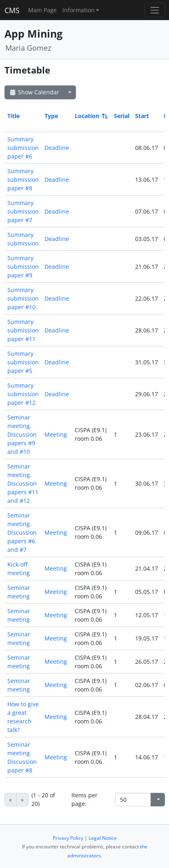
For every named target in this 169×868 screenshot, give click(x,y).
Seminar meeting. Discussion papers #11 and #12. (23, 483)
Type (51, 116)
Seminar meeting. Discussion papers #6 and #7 (22, 532)
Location (91, 116)
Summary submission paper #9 (23, 267)
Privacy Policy (68, 838)
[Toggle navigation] (155, 10)
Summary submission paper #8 (23, 180)
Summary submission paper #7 (23, 211)
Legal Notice (103, 838)
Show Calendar (34, 92)
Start (142, 116)
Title (13, 116)
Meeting (56, 434)
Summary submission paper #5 (23, 362)
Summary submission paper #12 (23, 394)
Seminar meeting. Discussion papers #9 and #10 (22, 434)
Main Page (42, 10)
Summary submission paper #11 (23, 330)
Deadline (57, 148)
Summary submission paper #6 (23, 148)
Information (79, 10)
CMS (12, 10)
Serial (122, 116)
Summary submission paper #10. (23, 298)
